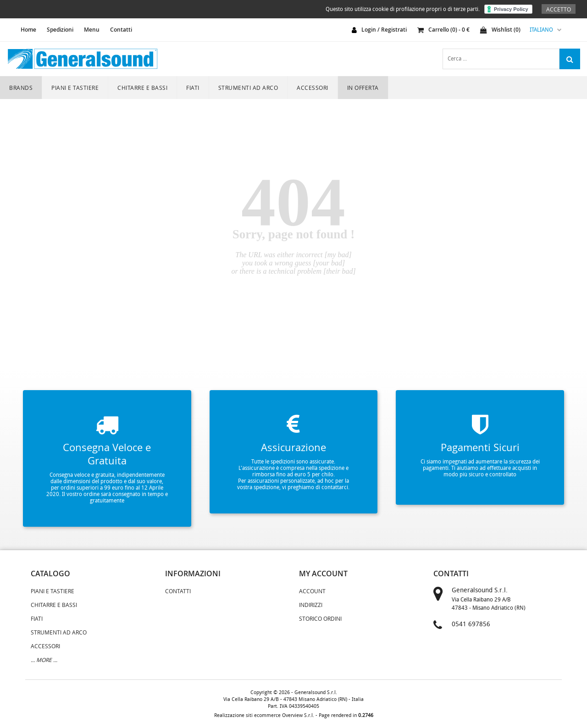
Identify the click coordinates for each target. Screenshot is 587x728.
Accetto (559, 9)
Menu (92, 30)
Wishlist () (500, 30)
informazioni (193, 574)
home (28, 30)
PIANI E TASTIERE (75, 88)
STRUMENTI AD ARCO (248, 88)
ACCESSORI (313, 88)
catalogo (50, 574)
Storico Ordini (320, 618)
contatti (451, 574)
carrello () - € (443, 30)
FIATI (193, 88)
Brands (21, 88)
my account (323, 574)
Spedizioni (60, 30)
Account (312, 591)
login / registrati (384, 30)
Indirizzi (311, 605)
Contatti (121, 30)
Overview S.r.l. (298, 715)
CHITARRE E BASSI (142, 88)
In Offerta (363, 88)
